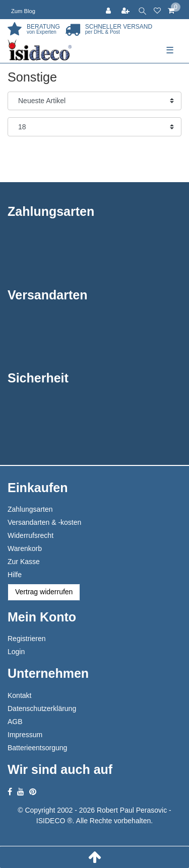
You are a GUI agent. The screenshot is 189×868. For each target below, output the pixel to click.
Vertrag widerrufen (44, 592)
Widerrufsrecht (30, 535)
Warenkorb (25, 548)
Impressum (25, 735)
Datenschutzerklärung (42, 708)
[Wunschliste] (157, 10)
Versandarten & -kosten (44, 522)
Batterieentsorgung (37, 748)
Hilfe (15, 575)
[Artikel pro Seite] (94, 127)
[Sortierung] (94, 101)
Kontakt (19, 695)
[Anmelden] (109, 10)
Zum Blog (23, 11)
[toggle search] (142, 10)
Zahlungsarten (30, 509)
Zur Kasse (24, 562)
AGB (15, 722)
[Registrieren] (127, 10)
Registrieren (26, 639)
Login (16, 652)
